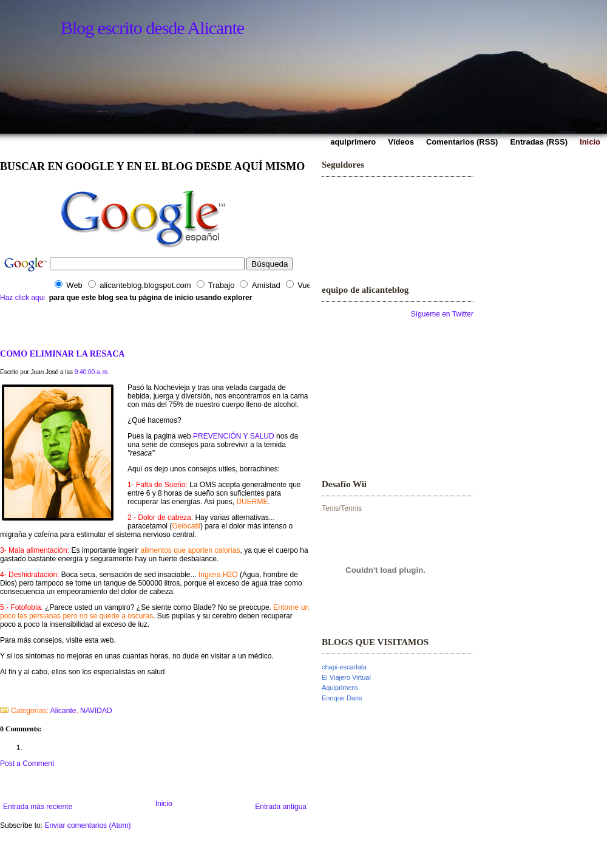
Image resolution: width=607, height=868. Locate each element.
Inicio (164, 804)
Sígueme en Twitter (442, 314)
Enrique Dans (342, 698)
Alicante (63, 711)
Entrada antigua (281, 807)
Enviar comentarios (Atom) (87, 825)
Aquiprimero (340, 688)
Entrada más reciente (38, 807)
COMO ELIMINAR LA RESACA (62, 354)
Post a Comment (27, 764)
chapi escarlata (344, 667)
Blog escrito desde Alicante (152, 28)
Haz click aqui (22, 298)
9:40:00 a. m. (92, 372)
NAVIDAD (96, 711)
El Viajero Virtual (346, 677)
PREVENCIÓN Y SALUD (234, 436)
